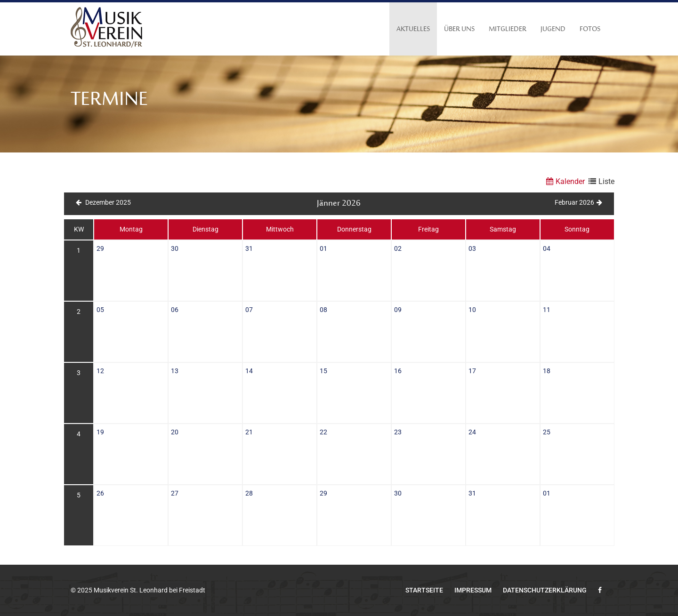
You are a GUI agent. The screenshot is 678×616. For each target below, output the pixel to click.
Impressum (473, 590)
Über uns (459, 29)
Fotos (590, 29)
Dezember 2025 (103, 202)
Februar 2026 (578, 202)
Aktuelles (413, 29)
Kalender (564, 181)
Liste (600, 181)
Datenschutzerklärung (545, 590)
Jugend (553, 29)
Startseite (424, 590)
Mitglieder (508, 29)
